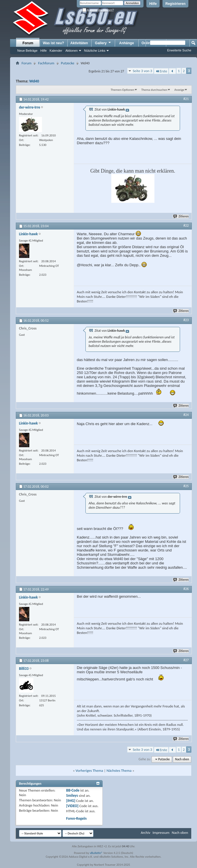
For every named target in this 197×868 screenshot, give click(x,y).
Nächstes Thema (119, 770)
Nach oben (182, 759)
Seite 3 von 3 (142, 71)
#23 (186, 320)
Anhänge (126, 43)
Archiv (145, 833)
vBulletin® (96, 853)
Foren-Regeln (76, 818)
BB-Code (73, 790)
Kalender (56, 51)
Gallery (103, 43)
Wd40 (34, 81)
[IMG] (71, 801)
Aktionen (71, 51)
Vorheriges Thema (89, 770)
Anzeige (179, 90)
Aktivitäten (79, 43)
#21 (186, 99)
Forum (28, 43)
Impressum (161, 833)
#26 (186, 589)
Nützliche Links (95, 51)
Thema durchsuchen (154, 90)
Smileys (72, 795)
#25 (186, 486)
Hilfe (153, 4)
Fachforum (46, 63)
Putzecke (68, 63)
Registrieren (175, 4)
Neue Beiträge (27, 51)
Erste (161, 71)
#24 (186, 415)
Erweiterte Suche (179, 50)
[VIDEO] (72, 806)
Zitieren (181, 216)
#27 (186, 660)
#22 (186, 225)
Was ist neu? (53, 43)
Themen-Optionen (123, 90)
